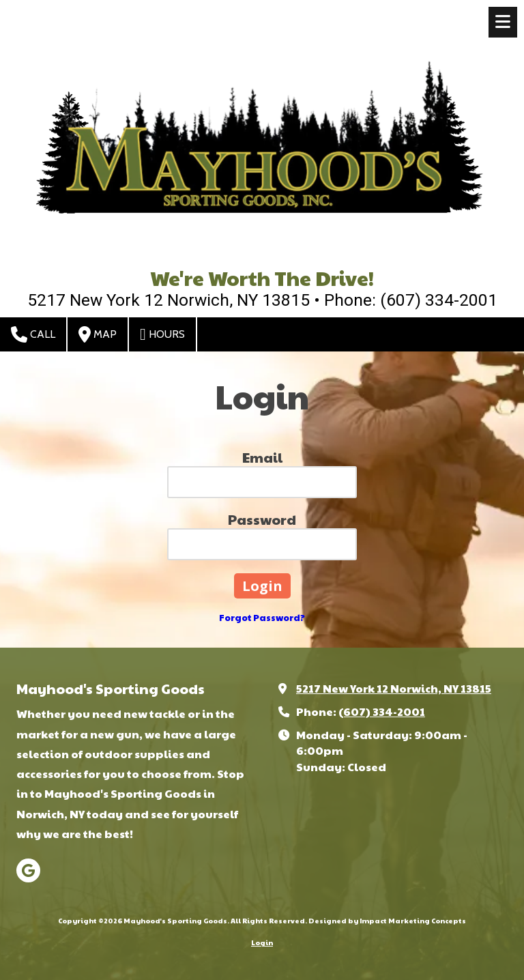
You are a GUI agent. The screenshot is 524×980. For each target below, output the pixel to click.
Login (262, 942)
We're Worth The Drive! (262, 277)
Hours (162, 334)
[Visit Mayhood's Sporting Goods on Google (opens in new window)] (28, 870)
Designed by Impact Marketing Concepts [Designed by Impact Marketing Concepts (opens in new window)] (387, 921)
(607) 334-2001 (382, 711)
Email (262, 457)
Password (262, 519)
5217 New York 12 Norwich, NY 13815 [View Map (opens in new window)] (394, 688)
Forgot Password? (262, 618)
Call (33, 334)
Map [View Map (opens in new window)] (98, 334)
